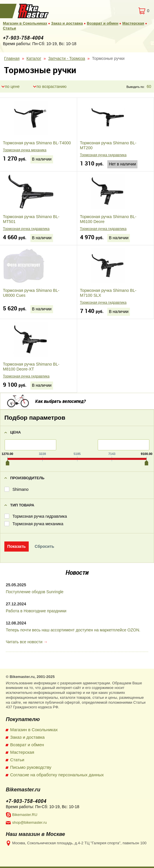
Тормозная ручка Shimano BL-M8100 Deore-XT (31, 367)
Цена (16, 432)
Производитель (27, 478)
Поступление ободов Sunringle (35, 592)
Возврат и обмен (103, 23)
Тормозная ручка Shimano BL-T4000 (37, 143)
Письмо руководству (31, 767)
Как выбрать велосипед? (60, 401)
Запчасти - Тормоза (67, 58)
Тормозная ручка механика (25, 150)
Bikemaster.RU (25, 815)
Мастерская (133, 23)
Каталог (34, 58)
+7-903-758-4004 (23, 38)
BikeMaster (33, 11)
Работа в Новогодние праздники (36, 611)
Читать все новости (24, 642)
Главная (12, 58)
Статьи (9, 28)
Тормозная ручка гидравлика (103, 155)
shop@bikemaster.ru (29, 822)
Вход (120, 11)
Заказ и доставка (67, 23)
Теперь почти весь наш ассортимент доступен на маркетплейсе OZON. (73, 630)
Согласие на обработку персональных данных (57, 775)
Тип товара (22, 505)
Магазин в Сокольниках (25, 23)
